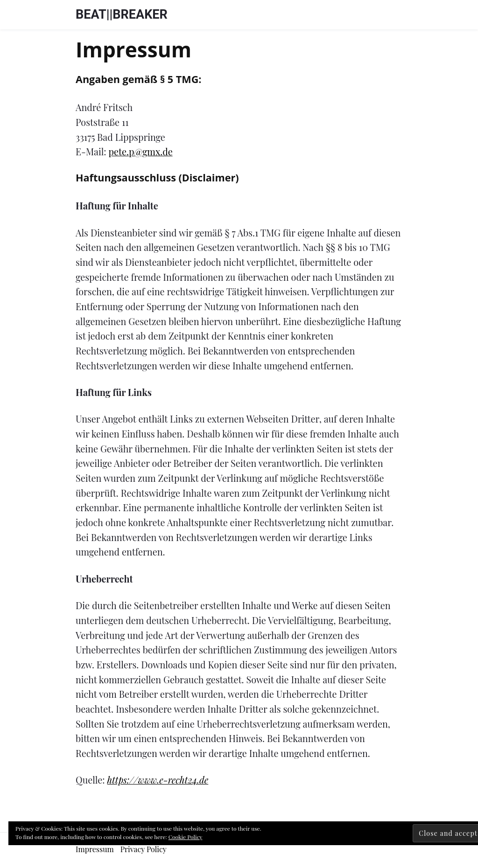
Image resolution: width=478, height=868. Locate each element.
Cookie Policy (186, 837)
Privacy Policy (144, 849)
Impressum (95, 849)
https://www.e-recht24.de (158, 780)
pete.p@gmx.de (141, 152)
